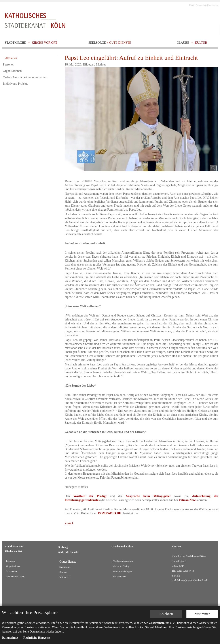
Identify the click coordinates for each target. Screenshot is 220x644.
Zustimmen (202, 577)
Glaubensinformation (123, 561)
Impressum (213, 5)
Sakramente (65, 567)
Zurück (69, 523)
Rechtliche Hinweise (37, 601)
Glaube (183, 43)
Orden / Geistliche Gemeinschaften (25, 77)
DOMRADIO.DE (110, 513)
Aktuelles (11, 58)
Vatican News (188, 500)
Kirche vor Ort (45, 43)
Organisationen (12, 71)
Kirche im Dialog (121, 566)
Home (192, 5)
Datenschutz (201, 5)
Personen (9, 65)
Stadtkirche (15, 43)
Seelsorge (110, 43)
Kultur (201, 43)
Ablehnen (166, 577)
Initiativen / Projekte (16, 84)
